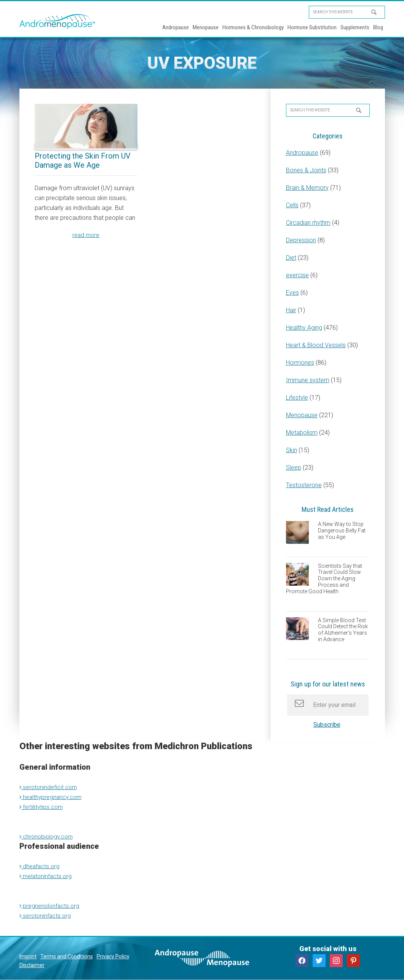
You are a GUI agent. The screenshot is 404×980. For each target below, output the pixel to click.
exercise (297, 275)
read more (86, 235)
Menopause (302, 415)
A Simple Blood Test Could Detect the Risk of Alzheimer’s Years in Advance (343, 630)
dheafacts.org (40, 866)
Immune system (308, 380)
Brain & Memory (307, 188)
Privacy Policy (113, 956)
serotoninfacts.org (46, 916)
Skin (291, 450)
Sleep (294, 468)
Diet (291, 258)
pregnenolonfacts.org (50, 906)
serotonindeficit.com (49, 787)
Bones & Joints (306, 170)
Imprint (28, 956)
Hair (291, 310)
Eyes (292, 293)
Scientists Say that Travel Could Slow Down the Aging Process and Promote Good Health (324, 579)
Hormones (300, 363)
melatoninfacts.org (47, 876)
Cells (292, 205)
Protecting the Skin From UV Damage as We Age (83, 160)
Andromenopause (57, 21)
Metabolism (302, 433)
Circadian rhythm (308, 223)
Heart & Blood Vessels (316, 345)
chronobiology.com (48, 836)
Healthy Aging (304, 328)
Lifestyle (297, 398)
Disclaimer (32, 965)
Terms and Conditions (67, 956)
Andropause (302, 153)
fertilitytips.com (42, 807)
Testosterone (304, 485)
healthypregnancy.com (52, 797)
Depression (301, 240)
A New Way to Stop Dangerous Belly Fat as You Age (342, 531)
